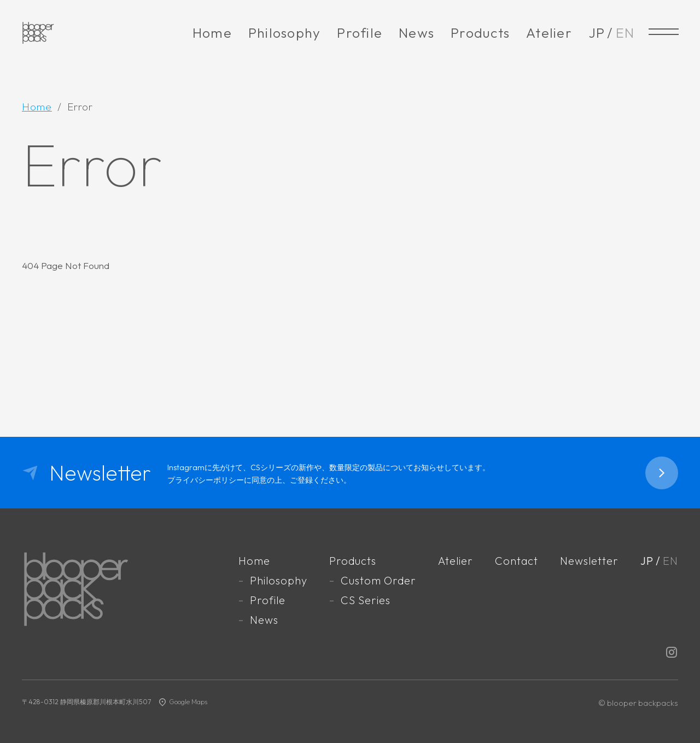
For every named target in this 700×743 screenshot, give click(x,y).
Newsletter (589, 561)
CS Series (365, 600)
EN (625, 33)
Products (480, 33)
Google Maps (188, 702)
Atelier (549, 33)
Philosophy (285, 33)
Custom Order (378, 580)
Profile (360, 33)
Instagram (672, 652)
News (416, 33)
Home (212, 33)
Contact (517, 561)
